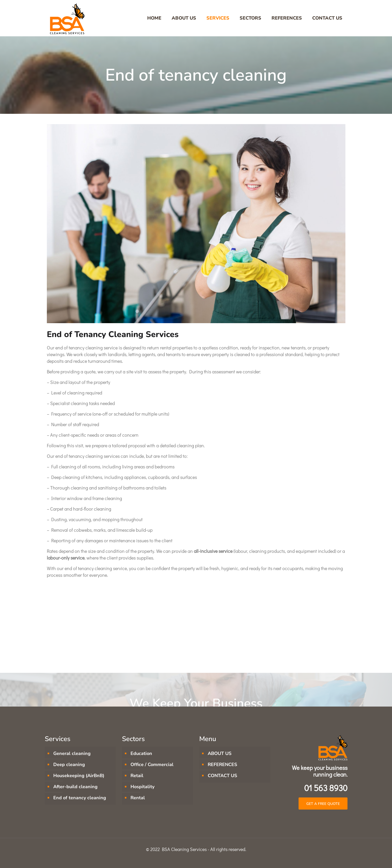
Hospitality (142, 787)
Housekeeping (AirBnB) (79, 776)
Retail (137, 776)
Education (141, 753)
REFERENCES (222, 764)
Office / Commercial (152, 764)
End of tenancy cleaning (80, 798)
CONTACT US (222, 776)
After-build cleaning (75, 787)
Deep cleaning (69, 764)
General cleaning (72, 753)
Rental (138, 798)
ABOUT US (220, 753)
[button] (323, 803)
